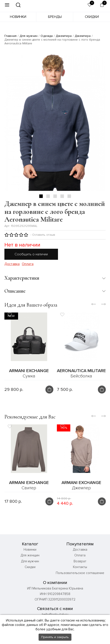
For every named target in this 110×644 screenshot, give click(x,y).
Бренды (55, 17)
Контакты (80, 576)
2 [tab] (48, 196)
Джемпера (64, 36)
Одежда (47, 36)
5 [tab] (69, 196)
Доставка (12, 264)
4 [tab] (62, 196)
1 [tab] (41, 196)
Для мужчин (29, 36)
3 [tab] (55, 196)
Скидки (92, 17)
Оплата (28, 264)
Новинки (18, 17)
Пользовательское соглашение (80, 582)
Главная (10, 36)
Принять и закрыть (55, 637)
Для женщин (30, 564)
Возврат (80, 570)
